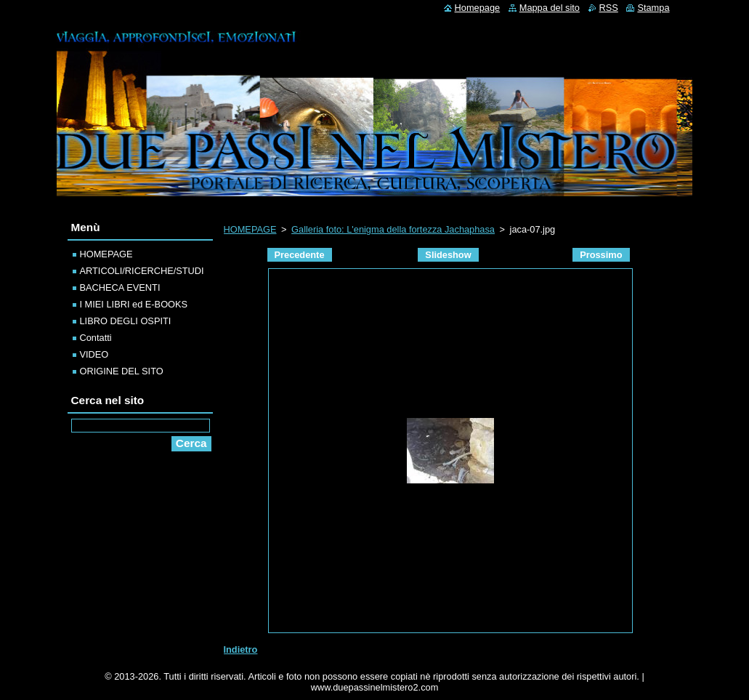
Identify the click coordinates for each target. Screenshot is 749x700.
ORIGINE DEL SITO (122, 371)
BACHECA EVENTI (120, 287)
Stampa (653, 8)
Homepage (478, 8)
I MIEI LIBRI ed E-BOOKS (134, 304)
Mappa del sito (550, 8)
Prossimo (601, 255)
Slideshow (448, 255)
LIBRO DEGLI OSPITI (126, 321)
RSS (609, 8)
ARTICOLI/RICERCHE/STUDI (142, 271)
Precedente (300, 255)
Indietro (241, 649)
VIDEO (94, 354)
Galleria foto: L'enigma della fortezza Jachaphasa (393, 229)
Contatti (96, 338)
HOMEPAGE (250, 229)
